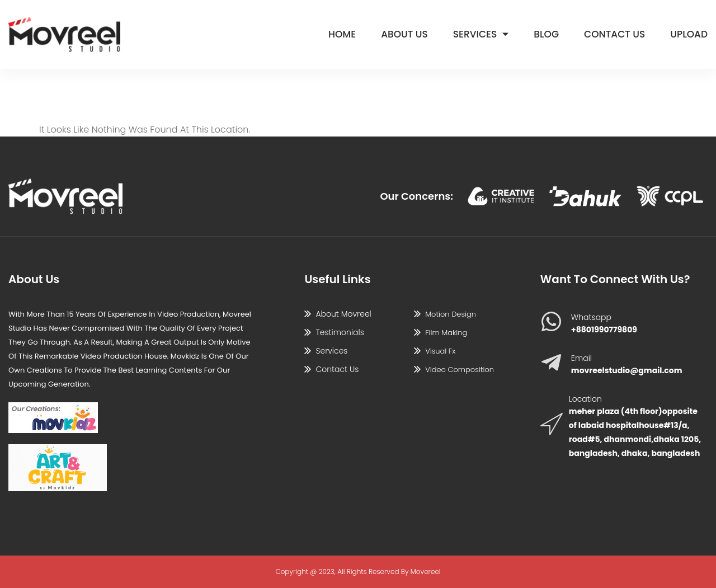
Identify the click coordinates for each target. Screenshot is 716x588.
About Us (404, 34)
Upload (689, 34)
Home (342, 34)
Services (481, 34)
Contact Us (614, 34)
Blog (546, 34)
